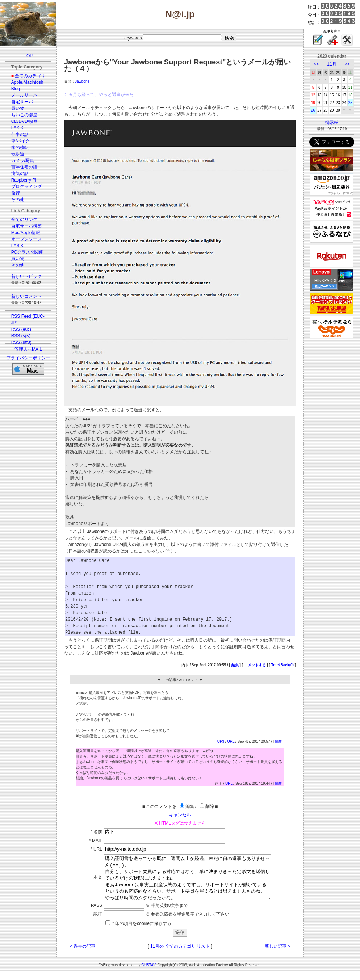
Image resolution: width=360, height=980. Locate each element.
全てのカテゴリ (30, 76)
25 (350, 103)
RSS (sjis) (21, 336)
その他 (18, 200)
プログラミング (26, 187)
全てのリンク (24, 220)
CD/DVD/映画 (24, 121)
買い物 (18, 108)
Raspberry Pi (24, 180)
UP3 (221, 741)
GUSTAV (148, 974)
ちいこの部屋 (24, 115)
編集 (235, 665)
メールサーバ (24, 95)
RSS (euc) (21, 329)
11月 (332, 64)
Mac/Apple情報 (26, 233)
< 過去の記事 (83, 955)
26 (313, 110)
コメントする (255, 665)
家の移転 (20, 147)
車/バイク (20, 141)
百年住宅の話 (24, 167)
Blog (16, 89)
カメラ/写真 (23, 160)
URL (231, 741)
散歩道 (18, 154)
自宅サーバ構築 (26, 226)
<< (316, 64)
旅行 (16, 193)
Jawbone (82, 81)
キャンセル (180, 815)
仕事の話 (20, 134)
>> (347, 64)
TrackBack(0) (282, 665)
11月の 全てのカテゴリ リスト (180, 955)
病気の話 (20, 174)
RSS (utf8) (21, 342)
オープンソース (26, 239)
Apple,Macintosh (27, 82)
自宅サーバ (22, 102)
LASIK (17, 128)
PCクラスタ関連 (27, 252)
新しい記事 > (277, 955)
